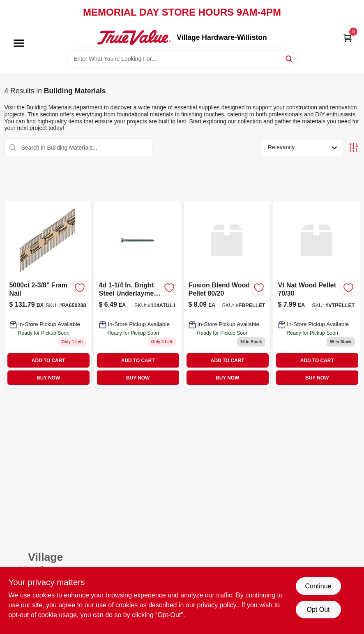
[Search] (289, 58)
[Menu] (19, 43)
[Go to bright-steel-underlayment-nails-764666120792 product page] (137, 294)
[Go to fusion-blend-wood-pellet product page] (227, 294)
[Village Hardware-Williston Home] (134, 37)
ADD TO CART (48, 361)
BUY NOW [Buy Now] (48, 378)
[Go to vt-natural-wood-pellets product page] (317, 294)
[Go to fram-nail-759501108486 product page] (48, 294)
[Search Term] (182, 59)
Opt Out (318, 610)
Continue (318, 586)
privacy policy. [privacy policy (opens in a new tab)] (217, 605)
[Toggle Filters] (354, 147)
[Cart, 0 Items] (348, 38)
